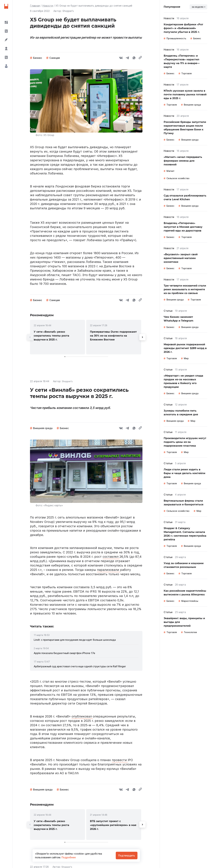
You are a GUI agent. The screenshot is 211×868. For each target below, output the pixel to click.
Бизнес (38, 58)
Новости (48, 6)
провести (120, 760)
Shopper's (68, 381)
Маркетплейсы (190, 601)
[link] (57, 337)
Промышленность (176, 38)
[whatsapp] (134, 58)
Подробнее (68, 857)
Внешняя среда (43, 428)
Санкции (55, 58)
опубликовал (82, 716)
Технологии (190, 632)
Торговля (186, 73)
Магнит (170, 171)
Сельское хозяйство (178, 178)
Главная (35, 6)
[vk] (121, 58)
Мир (186, 358)
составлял (111, 557)
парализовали (109, 570)
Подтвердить (127, 855)
